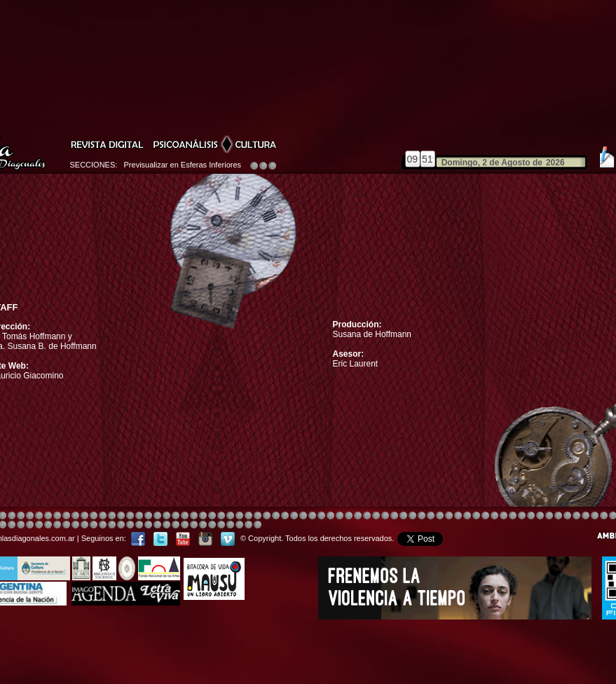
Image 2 (567, 516)
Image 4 (12, 516)
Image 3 (166, 516)
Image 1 (330, 516)
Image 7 (558, 516)
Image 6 (549, 516)
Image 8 (303, 516)
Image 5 (458, 516)
